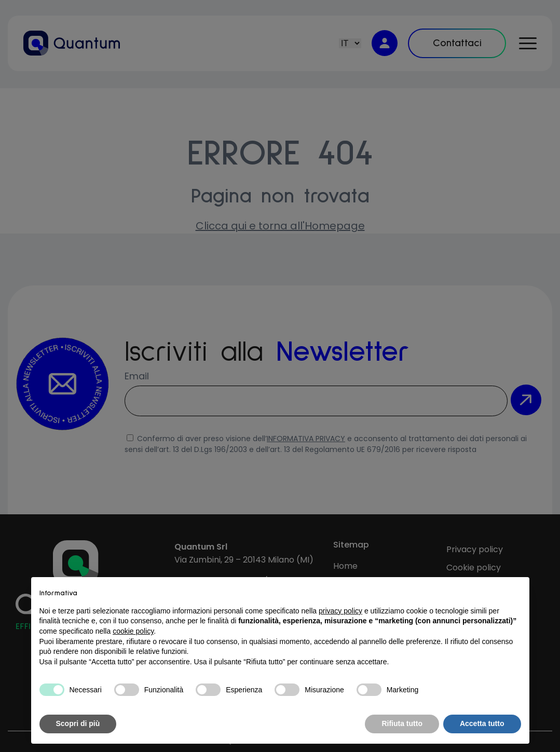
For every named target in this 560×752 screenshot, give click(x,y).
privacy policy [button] (340, 611)
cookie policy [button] (133, 631)
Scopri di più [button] (78, 723)
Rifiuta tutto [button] (402, 723)
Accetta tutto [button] (482, 723)
